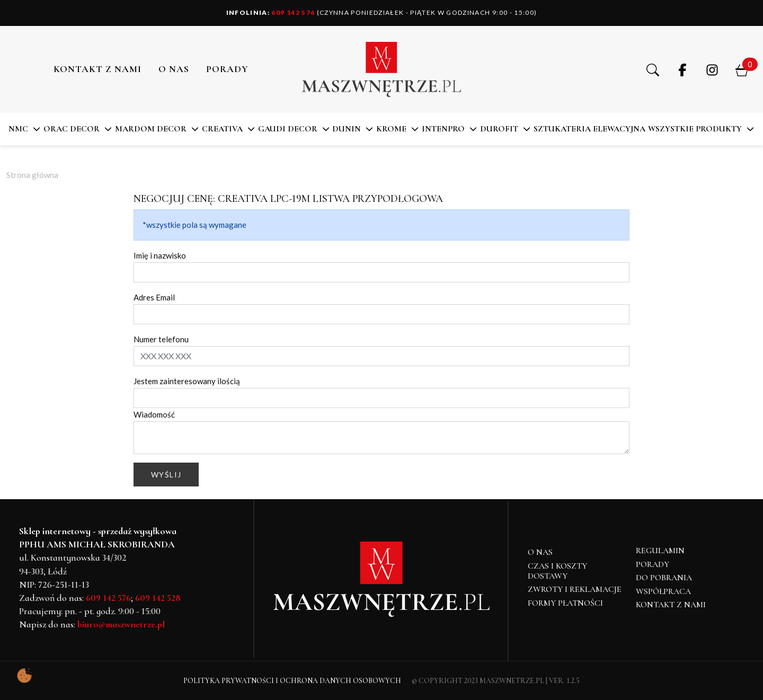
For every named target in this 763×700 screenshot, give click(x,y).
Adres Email (154, 297)
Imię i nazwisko (160, 255)
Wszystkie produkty (695, 129)
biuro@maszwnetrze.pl (121, 624)
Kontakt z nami (97, 69)
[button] (653, 69)
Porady (653, 564)
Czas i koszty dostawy (557, 571)
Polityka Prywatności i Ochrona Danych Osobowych (292, 681)
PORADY (227, 69)
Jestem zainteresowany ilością (187, 381)
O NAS (174, 69)
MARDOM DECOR (151, 129)
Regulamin (660, 551)
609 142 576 (271, 12)
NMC (18, 129)
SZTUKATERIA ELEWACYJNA (589, 129)
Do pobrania (664, 578)
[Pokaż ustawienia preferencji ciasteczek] (24, 676)
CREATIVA (222, 129)
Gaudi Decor (288, 129)
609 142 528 (158, 598)
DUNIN (347, 129)
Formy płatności (565, 603)
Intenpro (443, 129)
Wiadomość (154, 414)
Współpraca (663, 591)
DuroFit (499, 129)
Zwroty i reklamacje (575, 589)
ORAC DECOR (72, 129)
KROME (391, 129)
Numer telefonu (161, 339)
